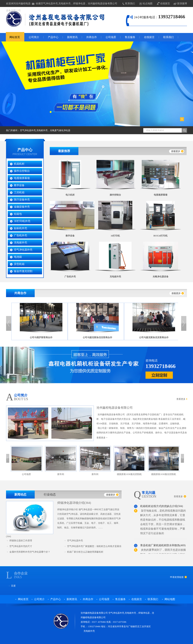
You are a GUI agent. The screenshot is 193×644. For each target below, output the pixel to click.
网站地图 (170, 599)
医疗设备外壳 (22, 200)
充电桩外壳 (21, 243)
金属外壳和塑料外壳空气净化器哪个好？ (30, 552)
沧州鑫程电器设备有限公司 (115, 408)
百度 (13, 586)
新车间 (61, 474)
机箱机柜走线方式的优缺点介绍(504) (162, 507)
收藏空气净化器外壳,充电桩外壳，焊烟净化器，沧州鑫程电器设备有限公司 (77, 3)
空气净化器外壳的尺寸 (21, 546)
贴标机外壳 (21, 228)
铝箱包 (18, 214)
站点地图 (148, 3)
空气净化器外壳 (23, 250)
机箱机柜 (19, 164)
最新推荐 (64, 151)
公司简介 (34, 37)
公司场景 (111, 37)
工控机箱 (19, 192)
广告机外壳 (21, 235)
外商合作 (92, 37)
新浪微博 (182, 3)
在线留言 (165, 3)
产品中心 (53, 37)
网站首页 (15, 37)
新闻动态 (20, 494)
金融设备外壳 (22, 207)
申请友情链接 (177, 577)
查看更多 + (102, 438)
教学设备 (19, 185)
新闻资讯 (72, 37)
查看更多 (181, 399)
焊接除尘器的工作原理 (21, 541)
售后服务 (130, 37)
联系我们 (130, 3)
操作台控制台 (22, 171)
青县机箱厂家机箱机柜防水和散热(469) (163, 546)
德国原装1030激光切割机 (129, 474)
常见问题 (149, 493)
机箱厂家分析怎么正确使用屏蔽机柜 (85, 552)
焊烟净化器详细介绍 (71, 503)
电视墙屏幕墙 (22, 178)
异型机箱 (19, 264)
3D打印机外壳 (22, 221)
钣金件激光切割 (23, 271)
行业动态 (50, 494)
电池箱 (18, 257)
